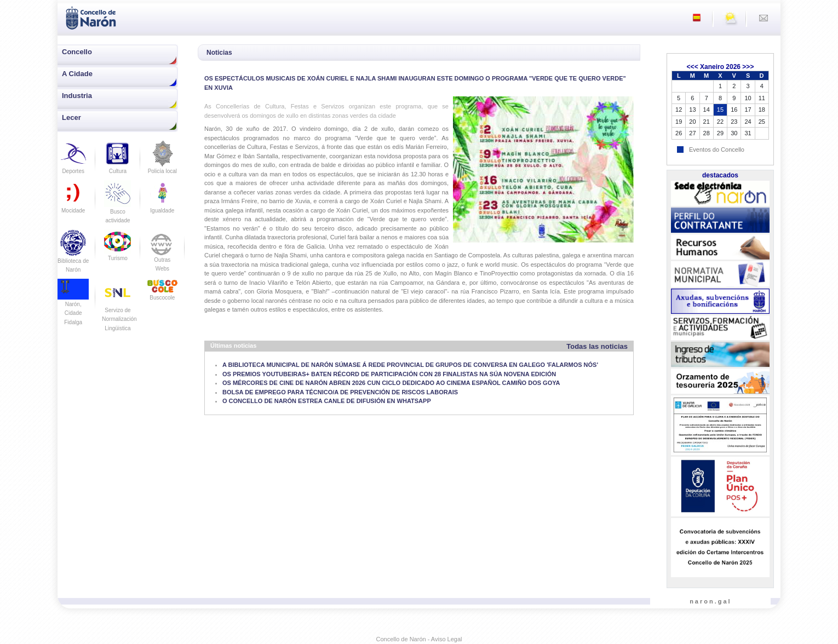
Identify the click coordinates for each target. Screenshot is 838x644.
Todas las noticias (597, 346)
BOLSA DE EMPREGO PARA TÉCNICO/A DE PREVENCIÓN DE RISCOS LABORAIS (340, 392)
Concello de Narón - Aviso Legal (419, 639)
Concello (77, 52)
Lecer (71, 117)
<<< (693, 67)
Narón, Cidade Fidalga (73, 305)
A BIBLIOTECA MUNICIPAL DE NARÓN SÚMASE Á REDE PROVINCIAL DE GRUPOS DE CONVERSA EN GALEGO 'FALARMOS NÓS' (410, 365)
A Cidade (77, 74)
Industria (77, 96)
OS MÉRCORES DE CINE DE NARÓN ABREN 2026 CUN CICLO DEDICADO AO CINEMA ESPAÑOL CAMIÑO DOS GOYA (391, 383)
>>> (748, 67)
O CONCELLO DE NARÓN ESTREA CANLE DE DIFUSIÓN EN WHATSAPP (327, 401)
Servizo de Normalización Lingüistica (119, 310)
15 (720, 110)
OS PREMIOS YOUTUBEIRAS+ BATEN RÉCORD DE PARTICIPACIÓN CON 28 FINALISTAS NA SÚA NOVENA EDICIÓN (389, 374)
